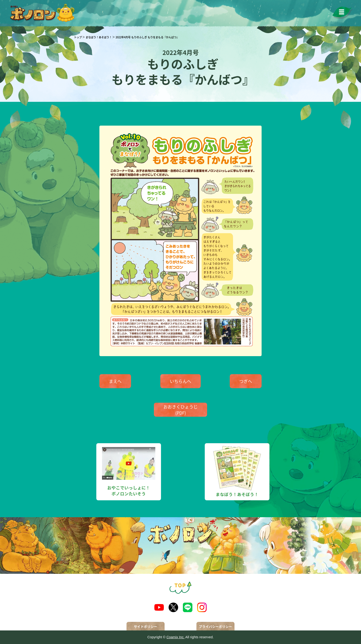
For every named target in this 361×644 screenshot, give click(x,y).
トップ (78, 37)
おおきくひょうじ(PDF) (180, 410)
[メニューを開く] (343, 13)
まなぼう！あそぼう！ (99, 37)
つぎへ (246, 381)
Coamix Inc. (176, 637)
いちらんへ (180, 381)
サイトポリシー (146, 626)
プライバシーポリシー (215, 626)
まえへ (115, 381)
